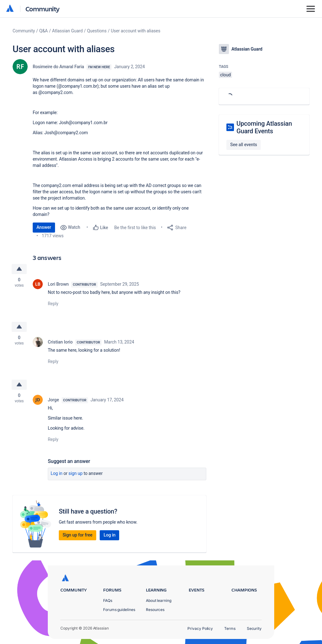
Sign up (76, 473)
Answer (44, 227)
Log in (57, 473)
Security (254, 628)
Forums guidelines (119, 610)
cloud (225, 75)
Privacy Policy (200, 628)
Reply (53, 304)
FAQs (108, 600)
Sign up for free (78, 535)
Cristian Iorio (60, 342)
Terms (230, 628)
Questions (97, 31)
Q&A (44, 31)
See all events (244, 145)
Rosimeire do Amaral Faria (58, 67)
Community (43, 9)
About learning (159, 600)
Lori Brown (58, 284)
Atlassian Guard (67, 31)
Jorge (53, 400)
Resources (155, 610)
